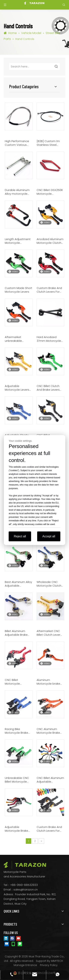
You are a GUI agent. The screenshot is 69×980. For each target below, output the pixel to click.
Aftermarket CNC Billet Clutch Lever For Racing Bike (48, 633)
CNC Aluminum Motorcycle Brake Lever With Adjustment (48, 731)
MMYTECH (57, 961)
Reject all (20, 536)
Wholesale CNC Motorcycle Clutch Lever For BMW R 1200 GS (49, 584)
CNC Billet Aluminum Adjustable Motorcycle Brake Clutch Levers (50, 780)
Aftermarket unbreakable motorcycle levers (17, 339)
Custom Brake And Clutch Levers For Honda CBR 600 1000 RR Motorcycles (50, 290)
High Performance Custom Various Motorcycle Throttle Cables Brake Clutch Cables (19, 143)
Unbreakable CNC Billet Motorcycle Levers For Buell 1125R (19, 780)
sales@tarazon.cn (26, 889)
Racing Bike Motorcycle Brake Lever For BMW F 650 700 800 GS (18, 731)
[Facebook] (12, 938)
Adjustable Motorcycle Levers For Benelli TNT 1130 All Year (17, 388)
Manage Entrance (25, 965)
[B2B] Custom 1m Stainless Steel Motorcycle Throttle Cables (50, 143)
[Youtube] (18, 938)
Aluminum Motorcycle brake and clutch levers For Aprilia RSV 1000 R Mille (50, 682)
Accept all (49, 536)
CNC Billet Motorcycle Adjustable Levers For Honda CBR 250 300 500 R (18, 682)
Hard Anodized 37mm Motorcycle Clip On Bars (49, 339)
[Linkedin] (6, 938)
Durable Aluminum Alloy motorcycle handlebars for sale (18, 192)
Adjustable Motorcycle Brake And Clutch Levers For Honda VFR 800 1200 (17, 829)
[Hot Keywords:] (56, 67)
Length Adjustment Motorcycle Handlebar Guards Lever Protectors (18, 241)
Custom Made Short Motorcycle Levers (18, 290)
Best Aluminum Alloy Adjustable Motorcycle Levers (18, 584)
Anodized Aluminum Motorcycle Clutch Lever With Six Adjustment (50, 241)
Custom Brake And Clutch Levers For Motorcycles (49, 829)
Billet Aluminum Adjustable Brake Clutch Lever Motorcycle (16, 633)
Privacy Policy (49, 965)
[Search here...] (31, 67)
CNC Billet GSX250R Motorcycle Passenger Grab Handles (50, 192)
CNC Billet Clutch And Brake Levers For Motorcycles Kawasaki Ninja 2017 (50, 388)
